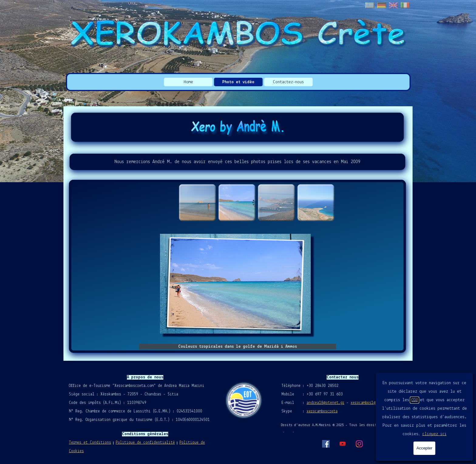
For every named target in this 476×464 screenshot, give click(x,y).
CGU (415, 400)
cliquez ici (434, 434)
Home (188, 82)
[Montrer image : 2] (237, 203)
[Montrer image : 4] (316, 203)
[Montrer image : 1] (197, 203)
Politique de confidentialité (145, 443)
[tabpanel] (237, 162)
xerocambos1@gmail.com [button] (373, 403)
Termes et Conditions (90, 443)
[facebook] (326, 444)
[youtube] (342, 444)
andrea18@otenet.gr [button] (325, 403)
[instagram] (359, 444)
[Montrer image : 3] (276, 203)
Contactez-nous (288, 82)
